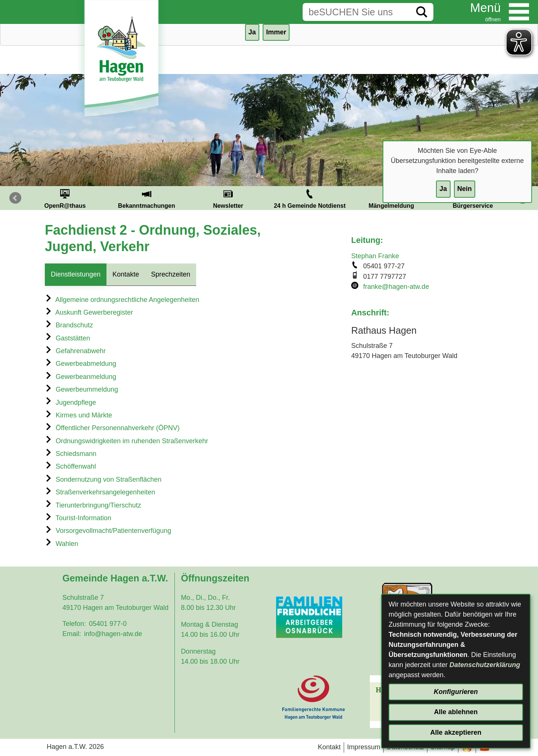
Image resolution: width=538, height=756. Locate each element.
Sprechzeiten (171, 274)
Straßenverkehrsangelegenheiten (100, 492)
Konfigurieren (456, 692)
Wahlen (61, 544)
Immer (276, 32)
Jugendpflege (70, 402)
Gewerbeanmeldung (81, 377)
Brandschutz (69, 325)
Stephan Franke (375, 256)
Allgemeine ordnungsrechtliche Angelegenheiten (122, 300)
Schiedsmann (71, 454)
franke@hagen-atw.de (396, 287)
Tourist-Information (78, 518)
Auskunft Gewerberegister (89, 312)
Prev (15, 198)
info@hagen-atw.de (113, 634)
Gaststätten (67, 338)
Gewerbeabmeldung (81, 364)
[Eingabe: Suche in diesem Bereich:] (356, 12)
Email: (72, 634)
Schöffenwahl (70, 466)
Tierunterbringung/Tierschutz (93, 505)
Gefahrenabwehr (75, 351)
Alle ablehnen (456, 712)
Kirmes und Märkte (78, 415)
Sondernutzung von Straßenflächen (103, 479)
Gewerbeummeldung (81, 389)
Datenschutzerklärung (485, 665)
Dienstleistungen (76, 274)
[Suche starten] (422, 12)
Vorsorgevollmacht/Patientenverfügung (108, 531)
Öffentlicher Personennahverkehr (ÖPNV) (112, 428)
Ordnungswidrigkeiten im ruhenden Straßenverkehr (126, 441)
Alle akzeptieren (456, 732)
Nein (465, 189)
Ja (443, 189)
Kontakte (126, 274)
